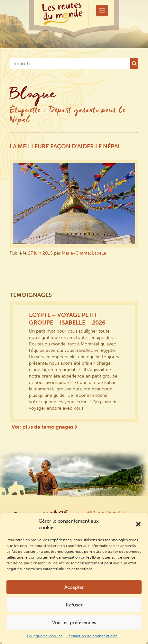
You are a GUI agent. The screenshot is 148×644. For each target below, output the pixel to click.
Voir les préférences (74, 622)
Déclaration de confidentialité (92, 636)
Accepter (74, 587)
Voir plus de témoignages (44, 427)
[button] (138, 524)
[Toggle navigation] (102, 11)
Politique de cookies (45, 636)
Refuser (74, 605)
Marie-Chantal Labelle (84, 253)
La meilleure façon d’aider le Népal (65, 146)
